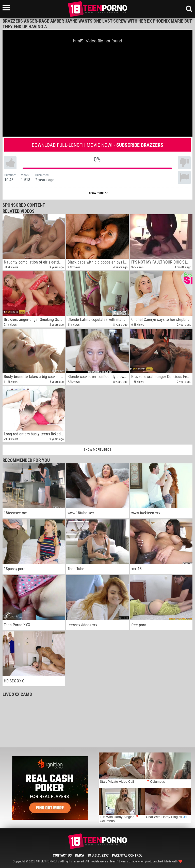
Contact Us (62, 855)
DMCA (80, 855)
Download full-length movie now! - (97, 145)
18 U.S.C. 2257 (98, 855)
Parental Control (127, 855)
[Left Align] (7, 8)
